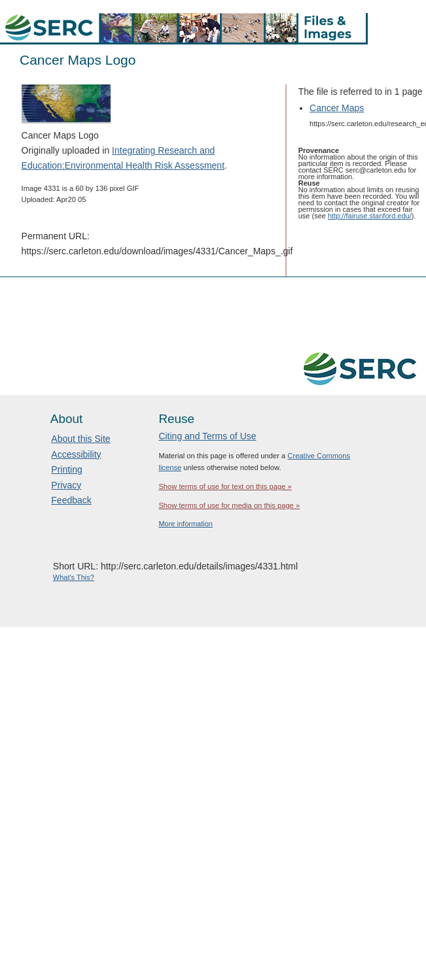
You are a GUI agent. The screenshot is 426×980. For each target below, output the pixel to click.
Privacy (66, 485)
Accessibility (76, 454)
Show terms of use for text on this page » (225, 486)
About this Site (80, 439)
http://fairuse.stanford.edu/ (370, 216)
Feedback (71, 500)
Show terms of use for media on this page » (229, 505)
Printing (66, 469)
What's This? (74, 577)
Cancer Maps (337, 108)
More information (186, 524)
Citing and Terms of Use (207, 436)
